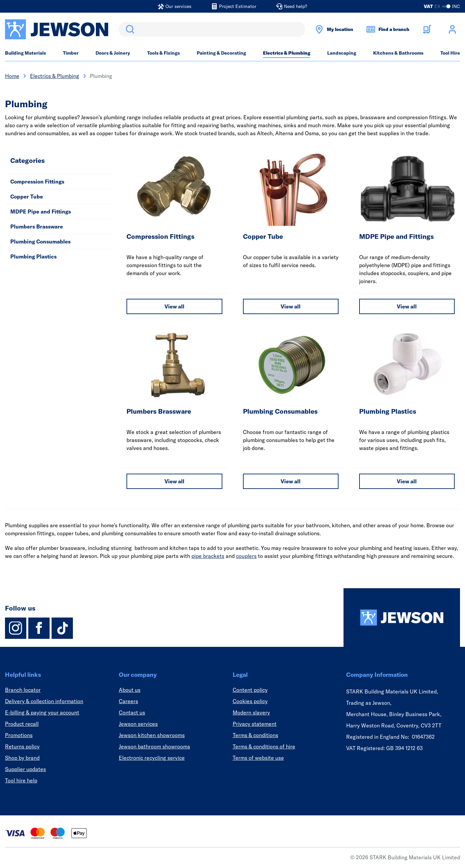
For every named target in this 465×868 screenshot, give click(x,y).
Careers (128, 701)
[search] (212, 29)
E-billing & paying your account (42, 712)
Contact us (132, 712)
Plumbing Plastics (33, 256)
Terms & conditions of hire (264, 746)
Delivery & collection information (44, 701)
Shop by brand (22, 758)
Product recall (22, 724)
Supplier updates (25, 769)
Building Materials (25, 53)
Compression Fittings (37, 182)
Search (129, 29)
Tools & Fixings (163, 53)
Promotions (19, 735)
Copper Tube (27, 197)
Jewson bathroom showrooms (154, 746)
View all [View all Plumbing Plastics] (407, 481)
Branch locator (23, 690)
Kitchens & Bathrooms (398, 53)
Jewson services (138, 724)
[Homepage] (402, 618)
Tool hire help (21, 780)
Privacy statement (255, 724)
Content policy (250, 690)
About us (130, 690)
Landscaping (342, 53)
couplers (246, 556)
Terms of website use (258, 758)
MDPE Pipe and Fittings (41, 212)
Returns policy (22, 746)
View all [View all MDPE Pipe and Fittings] (407, 306)
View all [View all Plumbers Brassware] (174, 481)
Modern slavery (251, 712)
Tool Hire (450, 53)
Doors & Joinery (113, 53)
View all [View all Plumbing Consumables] (291, 481)
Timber (71, 53)
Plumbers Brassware (37, 226)
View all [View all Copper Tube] (291, 306)
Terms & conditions (255, 735)
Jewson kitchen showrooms (152, 735)
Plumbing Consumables (40, 241)
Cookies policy (250, 701)
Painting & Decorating (221, 53)
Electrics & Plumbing (287, 53)
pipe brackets (208, 556)
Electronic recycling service (152, 758)
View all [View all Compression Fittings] (174, 306)
